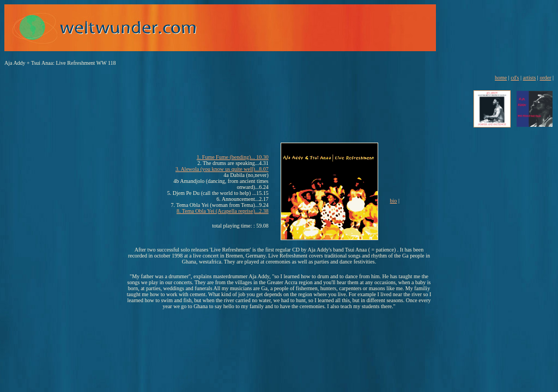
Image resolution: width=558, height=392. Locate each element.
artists (529, 78)
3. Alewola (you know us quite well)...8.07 (222, 169)
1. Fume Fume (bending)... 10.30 (233, 157)
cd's (515, 78)
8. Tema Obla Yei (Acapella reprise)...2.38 (223, 211)
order (545, 78)
